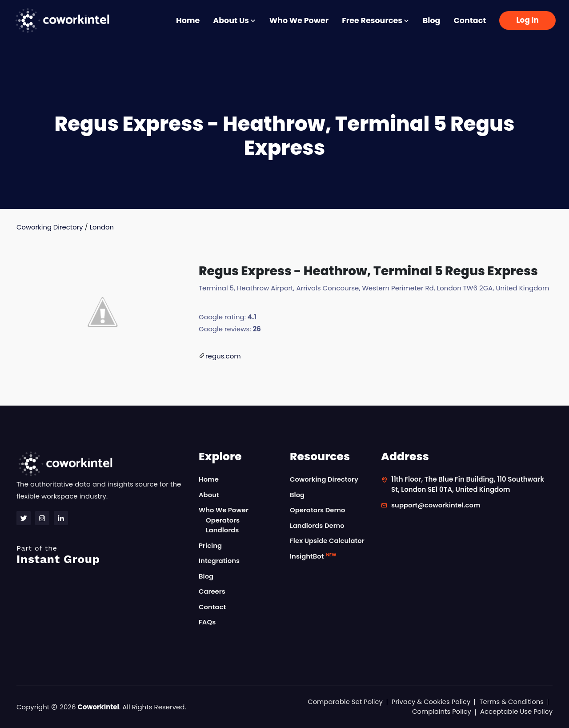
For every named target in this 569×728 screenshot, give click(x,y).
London (102, 227)
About (209, 495)
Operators (223, 520)
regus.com (223, 356)
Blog (432, 20)
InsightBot (313, 556)
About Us (234, 20)
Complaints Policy (441, 712)
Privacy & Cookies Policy (430, 702)
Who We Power (299, 20)
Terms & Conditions (511, 702)
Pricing (210, 545)
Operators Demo (318, 510)
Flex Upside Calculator (328, 541)
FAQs (207, 622)
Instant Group (102, 555)
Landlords (222, 530)
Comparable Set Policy (343, 702)
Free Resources (376, 20)
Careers (212, 592)
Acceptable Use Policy (516, 712)
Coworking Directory (50, 227)
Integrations (219, 561)
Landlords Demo (317, 525)
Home (188, 20)
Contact (470, 20)
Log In (527, 20)
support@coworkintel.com (436, 505)
